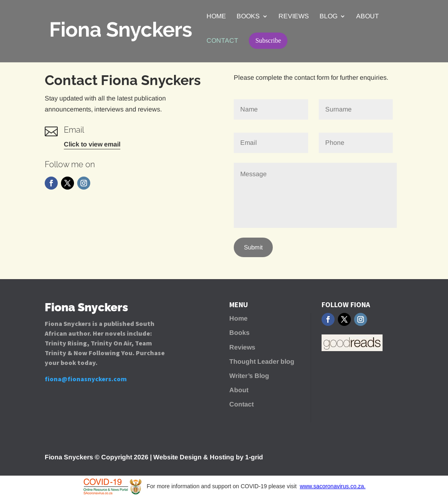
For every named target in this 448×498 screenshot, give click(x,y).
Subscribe (268, 40)
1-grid (254, 457)
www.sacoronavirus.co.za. (333, 486)
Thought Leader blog (262, 361)
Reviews (294, 16)
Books (248, 16)
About (368, 16)
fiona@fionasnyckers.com (86, 379)
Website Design (177, 457)
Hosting (222, 457)
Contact (222, 41)
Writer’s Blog (249, 376)
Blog (328, 16)
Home (216, 16)
